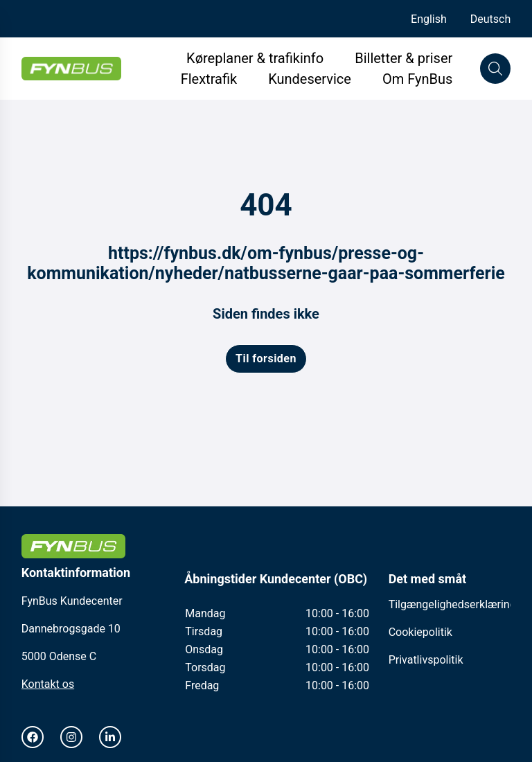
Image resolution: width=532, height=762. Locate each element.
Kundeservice (311, 79)
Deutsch (490, 19)
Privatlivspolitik (426, 660)
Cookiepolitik (420, 632)
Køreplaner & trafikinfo (255, 58)
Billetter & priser (404, 58)
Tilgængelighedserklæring (452, 604)
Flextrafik (209, 79)
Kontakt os (48, 684)
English (429, 19)
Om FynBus (417, 79)
